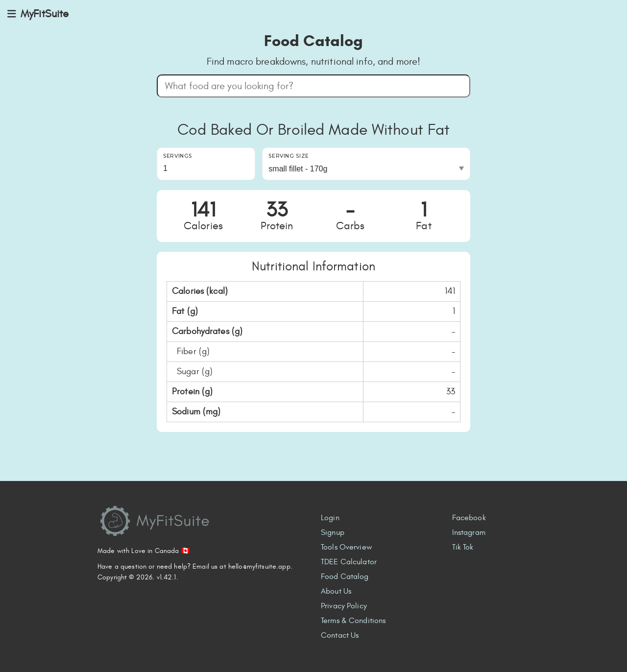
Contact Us (340, 635)
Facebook (469, 518)
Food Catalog (345, 576)
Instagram (469, 532)
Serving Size (289, 156)
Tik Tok (463, 547)
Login (330, 518)
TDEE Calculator (349, 562)
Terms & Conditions (353, 621)
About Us (336, 591)
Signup (333, 532)
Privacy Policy (344, 606)
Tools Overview (347, 547)
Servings (178, 156)
